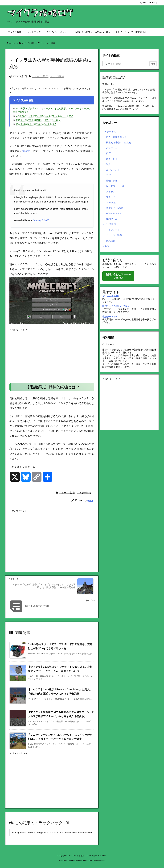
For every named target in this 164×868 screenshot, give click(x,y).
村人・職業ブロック (116, 137)
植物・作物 (112, 181)
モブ (108, 175)
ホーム (12, 43)
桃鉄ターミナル (110, 317)
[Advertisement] (52, 355)
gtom (90, 500)
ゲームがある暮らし (112, 296)
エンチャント (113, 170)
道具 (108, 164)
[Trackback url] (52, 832)
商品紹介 (111, 241)
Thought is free (98, 861)
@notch (26, 151)
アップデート (113, 230)
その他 (106, 246)
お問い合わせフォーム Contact (118, 276)
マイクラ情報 (28, 43)
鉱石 (108, 153)
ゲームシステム (114, 213)
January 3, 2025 (41, 220)
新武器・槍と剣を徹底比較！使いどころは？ (38, 120)
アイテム (111, 192)
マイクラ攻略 (109, 132)
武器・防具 (112, 159)
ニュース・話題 (48, 43)
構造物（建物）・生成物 (119, 142)
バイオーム (112, 148)
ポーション (112, 202)
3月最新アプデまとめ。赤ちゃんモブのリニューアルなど (45, 116)
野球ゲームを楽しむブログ (116, 306)
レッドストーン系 (115, 186)
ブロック (111, 197)
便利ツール (112, 219)
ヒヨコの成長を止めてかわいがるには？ (36, 124)
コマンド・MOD (114, 208)
